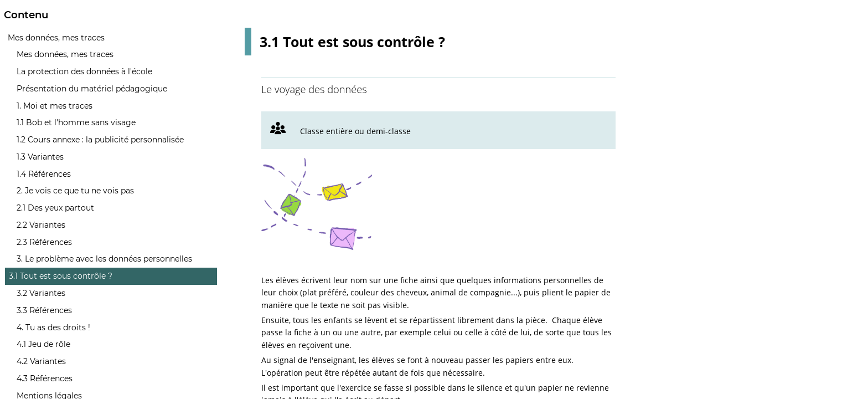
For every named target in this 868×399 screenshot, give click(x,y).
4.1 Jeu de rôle (43, 344)
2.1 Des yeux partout (55, 208)
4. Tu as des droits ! (53, 328)
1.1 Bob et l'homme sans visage (76, 122)
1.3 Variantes (40, 157)
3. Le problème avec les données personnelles (104, 259)
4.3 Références (45, 378)
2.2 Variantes (41, 225)
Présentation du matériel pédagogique (92, 89)
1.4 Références (44, 174)
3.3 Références (44, 310)
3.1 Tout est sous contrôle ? (61, 276)
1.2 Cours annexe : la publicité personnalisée (100, 140)
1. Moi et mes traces (55, 106)
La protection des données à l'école (84, 71)
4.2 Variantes (41, 361)
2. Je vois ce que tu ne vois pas (75, 191)
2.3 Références (44, 242)
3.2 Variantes (41, 293)
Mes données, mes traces (56, 38)
